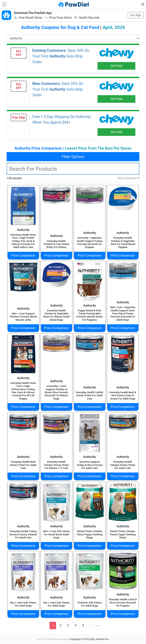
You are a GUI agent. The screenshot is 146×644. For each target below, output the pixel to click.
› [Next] (90, 625)
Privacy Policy (60, 639)
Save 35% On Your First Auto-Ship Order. (61, 56)
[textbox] (73, 169)
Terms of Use (44, 639)
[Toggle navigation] (4, 4)
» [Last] (98, 625)
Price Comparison (23, 255)
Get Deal (117, 66)
